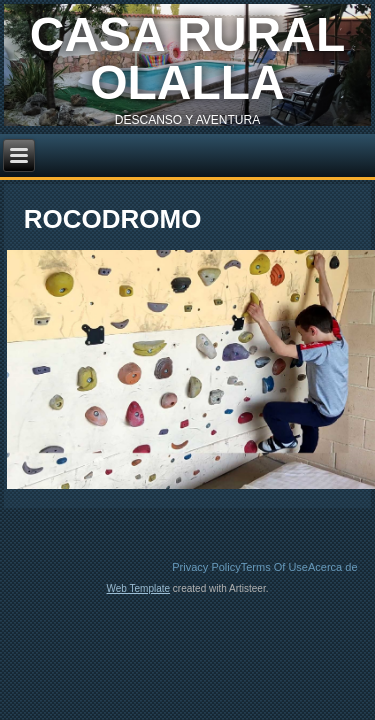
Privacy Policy (206, 567)
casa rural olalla (188, 58)
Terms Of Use (274, 567)
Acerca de (333, 567)
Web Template (139, 588)
